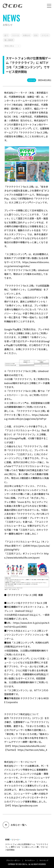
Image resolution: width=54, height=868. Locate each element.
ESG (36, 35)
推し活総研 (9, 40)
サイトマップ (44, 860)
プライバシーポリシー (13, 860)
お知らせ (26, 35)
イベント (45, 35)
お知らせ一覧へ (19, 825)
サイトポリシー (30, 860)
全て (6, 35)
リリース (32, 80)
